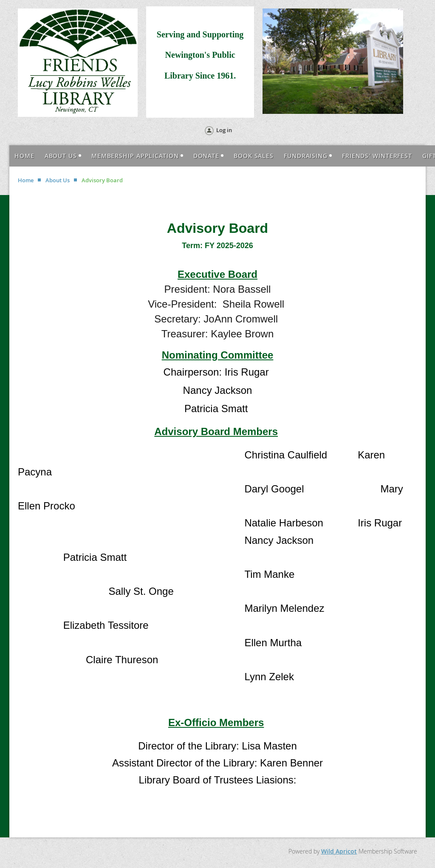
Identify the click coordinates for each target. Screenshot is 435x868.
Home (26, 180)
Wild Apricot (339, 851)
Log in (224, 130)
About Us (58, 180)
